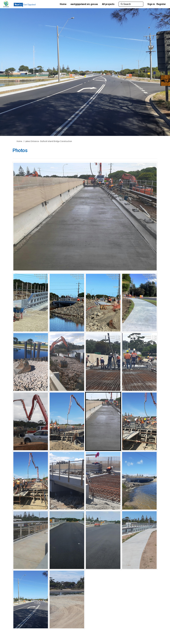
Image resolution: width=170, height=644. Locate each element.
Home (19, 141)
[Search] (131, 4)
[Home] (63, 4)
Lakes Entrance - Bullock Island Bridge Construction (48, 141)
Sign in (151, 4)
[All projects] (108, 4)
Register (161, 4)
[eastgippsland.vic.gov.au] (84, 4)
